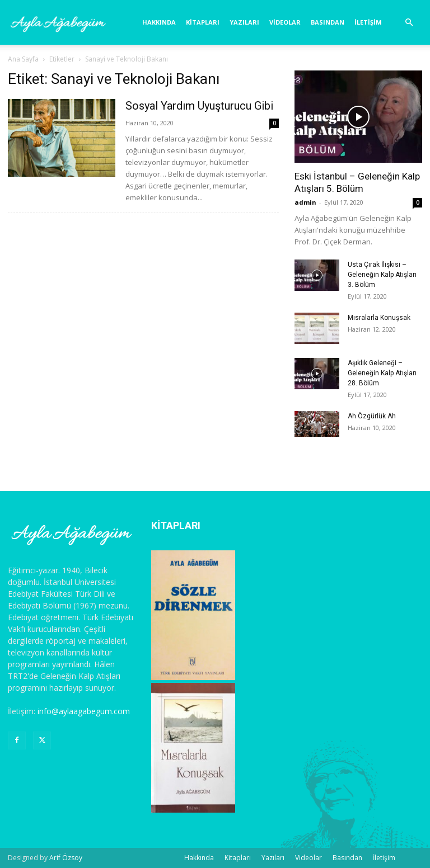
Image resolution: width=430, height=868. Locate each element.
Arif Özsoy (66, 858)
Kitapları (203, 22)
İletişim (368, 22)
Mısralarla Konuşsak (379, 318)
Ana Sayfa (23, 59)
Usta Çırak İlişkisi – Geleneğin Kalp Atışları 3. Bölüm (382, 275)
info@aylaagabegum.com (84, 711)
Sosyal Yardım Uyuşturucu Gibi (199, 106)
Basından (328, 22)
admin (305, 202)
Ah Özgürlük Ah (372, 416)
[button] (409, 23)
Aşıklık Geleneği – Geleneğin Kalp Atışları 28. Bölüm (382, 373)
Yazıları (244, 22)
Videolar (285, 22)
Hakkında (159, 22)
